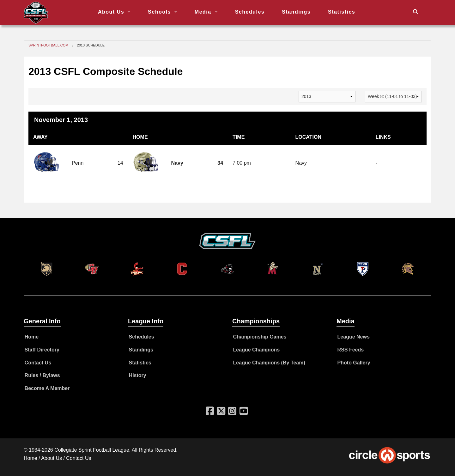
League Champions (257, 350)
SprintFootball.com (49, 45)
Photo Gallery (354, 363)
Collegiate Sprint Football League (92, 450)
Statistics (342, 12)
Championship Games (260, 337)
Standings (296, 12)
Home (32, 337)
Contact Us (38, 363)
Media (203, 12)
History (138, 375)
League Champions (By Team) (269, 363)
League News (354, 337)
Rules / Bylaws (42, 375)
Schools (159, 12)
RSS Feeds (351, 350)
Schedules (250, 12)
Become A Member (47, 388)
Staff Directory (42, 350)
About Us (111, 12)
